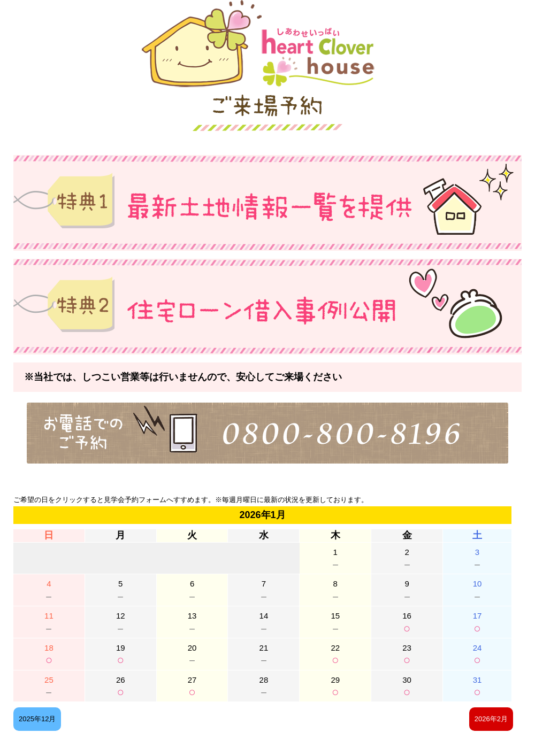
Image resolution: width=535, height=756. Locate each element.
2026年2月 (491, 719)
